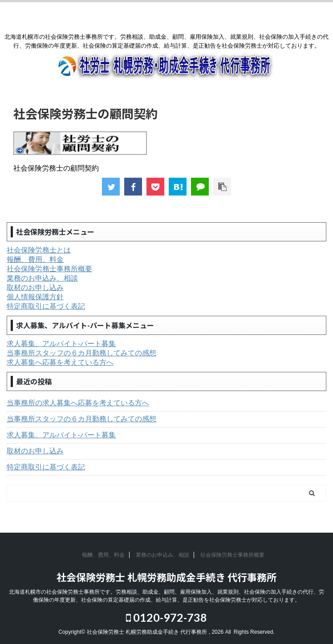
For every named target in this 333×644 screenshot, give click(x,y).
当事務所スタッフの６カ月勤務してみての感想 (81, 353)
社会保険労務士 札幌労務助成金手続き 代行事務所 (166, 577)
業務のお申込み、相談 (42, 278)
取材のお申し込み (35, 287)
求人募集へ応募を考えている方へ (60, 362)
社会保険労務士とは (39, 250)
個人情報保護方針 (35, 297)
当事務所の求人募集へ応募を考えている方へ (78, 403)
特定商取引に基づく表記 (46, 306)
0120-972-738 (166, 617)
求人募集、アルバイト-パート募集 (61, 344)
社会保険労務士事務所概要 (49, 269)
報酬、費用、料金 (35, 259)
